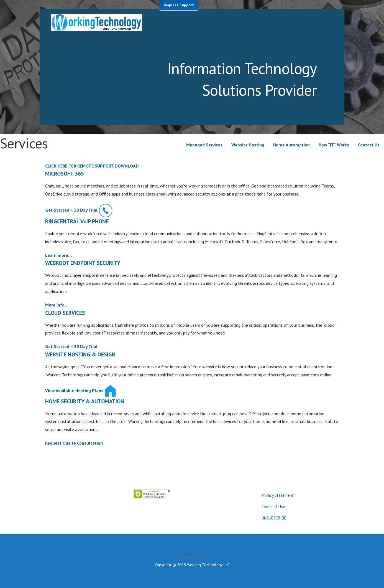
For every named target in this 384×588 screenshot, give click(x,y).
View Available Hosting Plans (74, 390)
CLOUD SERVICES (65, 313)
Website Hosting (248, 145)
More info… (57, 305)
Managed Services (204, 145)
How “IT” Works (334, 145)
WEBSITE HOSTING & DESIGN (80, 354)
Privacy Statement (278, 495)
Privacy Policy (192, 557)
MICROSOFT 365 (65, 174)
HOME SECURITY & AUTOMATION (85, 401)
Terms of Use (273, 507)
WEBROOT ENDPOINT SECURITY (83, 263)
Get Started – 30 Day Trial (71, 210)
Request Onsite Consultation (74, 443)
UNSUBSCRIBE (274, 518)
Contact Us (369, 145)
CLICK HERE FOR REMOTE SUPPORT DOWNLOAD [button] (92, 166)
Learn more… (59, 255)
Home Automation (291, 145)
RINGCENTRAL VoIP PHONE (77, 221)
